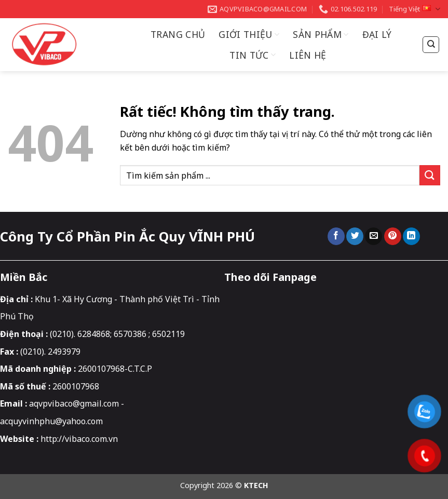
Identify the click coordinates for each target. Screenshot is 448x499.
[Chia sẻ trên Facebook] (336, 236)
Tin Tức (253, 55)
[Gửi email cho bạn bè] (374, 236)
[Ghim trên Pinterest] (393, 236)
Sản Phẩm (321, 34)
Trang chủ (178, 34)
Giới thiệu (249, 34)
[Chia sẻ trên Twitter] (355, 236)
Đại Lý (377, 34)
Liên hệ (308, 55)
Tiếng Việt (415, 9)
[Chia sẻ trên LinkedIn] (411, 236)
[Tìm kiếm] (431, 45)
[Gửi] (430, 175)
